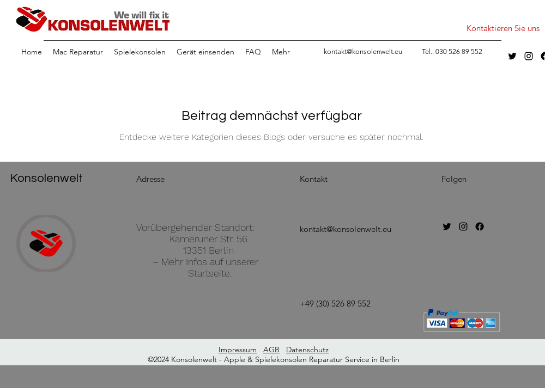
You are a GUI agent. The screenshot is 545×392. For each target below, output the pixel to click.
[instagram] (529, 56)
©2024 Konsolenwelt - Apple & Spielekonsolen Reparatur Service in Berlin (274, 359)
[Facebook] (480, 226)
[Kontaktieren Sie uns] (503, 28)
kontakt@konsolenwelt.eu (346, 229)
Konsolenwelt (46, 178)
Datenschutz (307, 350)
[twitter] (512, 56)
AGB (271, 350)
